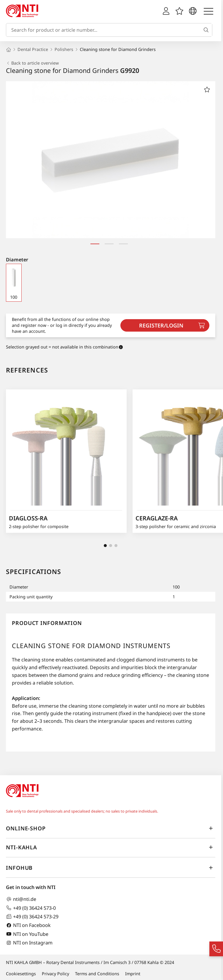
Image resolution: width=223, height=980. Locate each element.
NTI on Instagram (29, 943)
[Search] (207, 30)
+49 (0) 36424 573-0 (31, 908)
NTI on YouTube (27, 934)
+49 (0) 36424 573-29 (32, 916)
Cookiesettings (21, 974)
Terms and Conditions (97, 974)
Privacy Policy (55, 974)
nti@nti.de (21, 899)
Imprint (133, 974)
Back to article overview (32, 63)
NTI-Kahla (111, 847)
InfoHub (111, 868)
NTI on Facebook (28, 925)
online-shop (111, 828)
